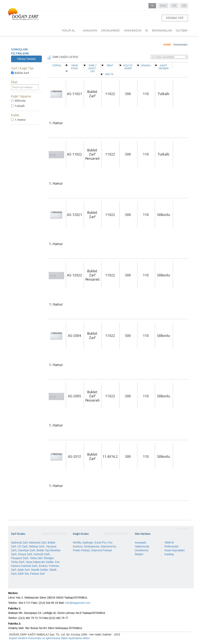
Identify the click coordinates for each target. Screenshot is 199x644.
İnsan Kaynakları (175, 550)
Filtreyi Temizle (27, 59)
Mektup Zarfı (37, 546)
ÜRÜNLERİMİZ (110, 30)
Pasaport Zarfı (20, 558)
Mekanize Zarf (38, 543)
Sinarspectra (92, 546)
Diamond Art (108, 546)
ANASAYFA (90, 30)
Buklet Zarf (20, 73)
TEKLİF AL (68, 30)
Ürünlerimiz (181, 45)
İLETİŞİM (182, 30)
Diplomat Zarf (19, 543)
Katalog (169, 554)
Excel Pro (100, 543)
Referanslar (171, 546)
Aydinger (88, 543)
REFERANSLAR (162, 30)
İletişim (139, 554)
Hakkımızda (142, 546)
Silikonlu (18, 101)
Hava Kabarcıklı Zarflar (39, 562)
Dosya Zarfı (25, 554)
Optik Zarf (23, 570)
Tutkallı (18, 106)
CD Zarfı (23, 546)
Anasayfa (141, 543)
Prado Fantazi (81, 550)
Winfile (77, 543)
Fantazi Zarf (37, 574)
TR (152, 6)
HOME (167, 45)
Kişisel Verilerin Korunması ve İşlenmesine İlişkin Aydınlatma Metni (49, 638)
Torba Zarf (36, 558)
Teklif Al (169, 543)
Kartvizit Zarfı (42, 554)
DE (184, 6)
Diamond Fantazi (102, 550)
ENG (163, 6)
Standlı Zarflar (39, 570)
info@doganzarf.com (78, 603)
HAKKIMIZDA (133, 30)
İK (147, 30)
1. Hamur (18, 120)
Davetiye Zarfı (27, 550)
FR (174, 6)
